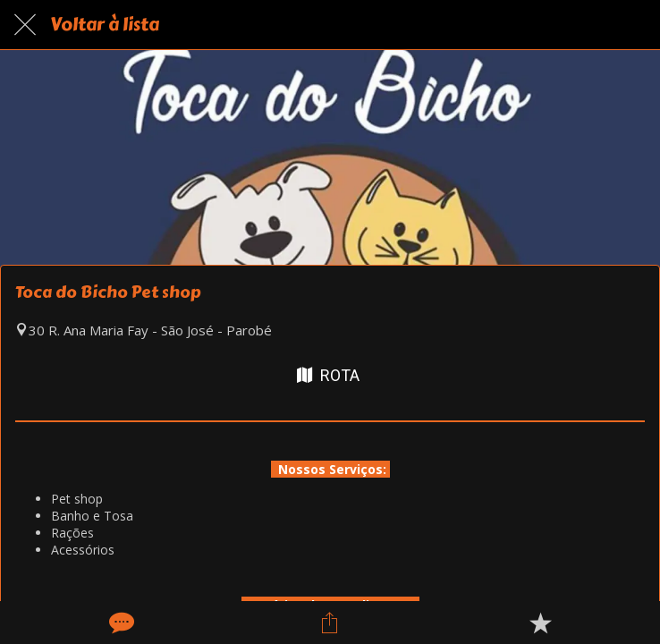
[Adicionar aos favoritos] (540, 623)
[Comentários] (120, 623)
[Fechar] (25, 25)
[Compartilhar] (330, 623)
